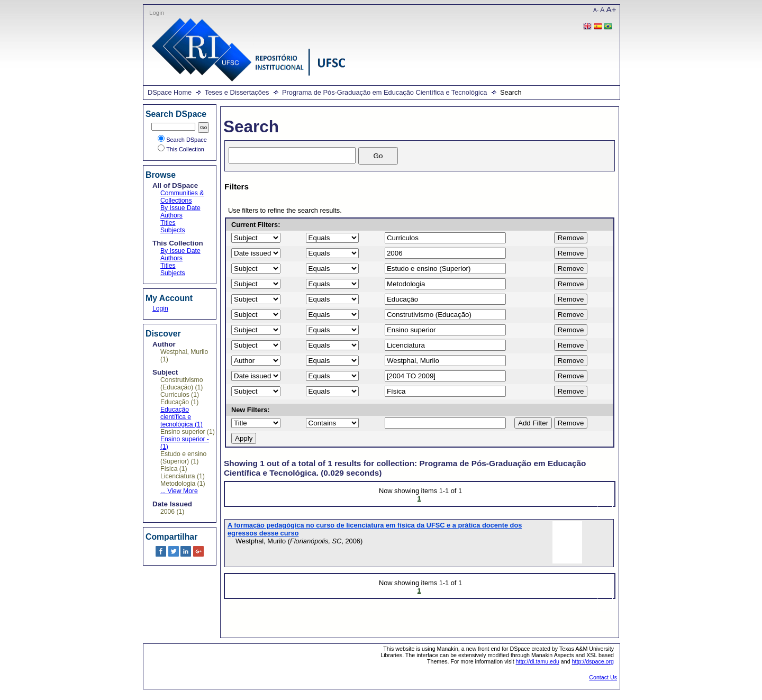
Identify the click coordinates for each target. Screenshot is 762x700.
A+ (611, 9)
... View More (179, 491)
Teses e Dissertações (237, 92)
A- (596, 10)
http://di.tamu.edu (538, 661)
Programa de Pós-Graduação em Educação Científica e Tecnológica (384, 92)
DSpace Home (170, 92)
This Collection (181, 149)
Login (157, 13)
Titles (168, 223)
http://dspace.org (593, 661)
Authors (171, 215)
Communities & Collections (182, 197)
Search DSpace (182, 140)
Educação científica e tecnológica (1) (182, 417)
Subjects (173, 230)
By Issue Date (180, 208)
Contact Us (603, 677)
